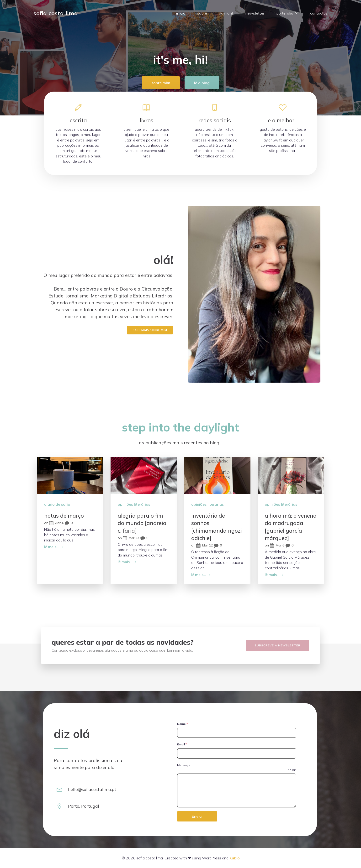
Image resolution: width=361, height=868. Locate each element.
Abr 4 (56, 523)
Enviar (197, 816)
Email (182, 744)
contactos (319, 13)
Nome (183, 724)
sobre (202, 13)
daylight (226, 13)
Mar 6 (277, 546)
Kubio (235, 858)
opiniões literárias (134, 504)
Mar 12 (204, 546)
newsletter (255, 13)
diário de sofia (57, 504)
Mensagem (185, 765)
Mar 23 (131, 538)
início (181, 13)
